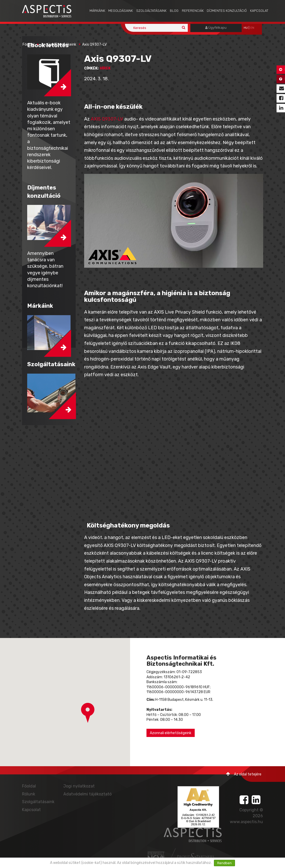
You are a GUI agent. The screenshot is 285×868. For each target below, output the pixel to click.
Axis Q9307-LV (94, 44)
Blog (174, 11)
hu (246, 28)
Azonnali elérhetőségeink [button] (171, 733)
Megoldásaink (121, 11)
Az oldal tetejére (244, 774)
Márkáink (97, 11)
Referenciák (193, 11)
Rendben (224, 863)
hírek (105, 68)
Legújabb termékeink (59, 44)
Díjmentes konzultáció (227, 11)
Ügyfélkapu (216, 28)
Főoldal (28, 44)
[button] (88, 713)
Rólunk (29, 794)
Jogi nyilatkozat (79, 786)
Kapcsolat (259, 11)
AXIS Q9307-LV (107, 119)
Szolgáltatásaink (151, 11)
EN (252, 28)
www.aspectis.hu (246, 822)
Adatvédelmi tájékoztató (87, 794)
